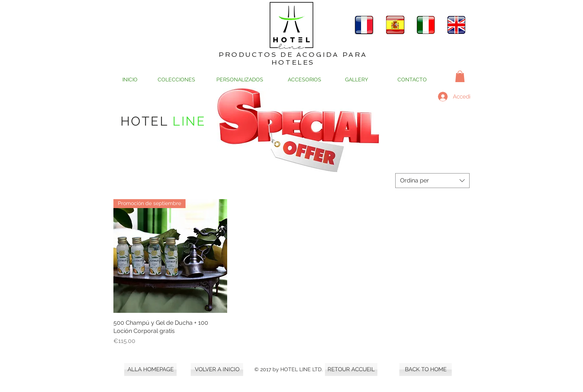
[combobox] (432, 181)
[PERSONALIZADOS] (240, 80)
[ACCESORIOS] (304, 80)
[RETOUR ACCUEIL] (351, 370)
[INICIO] (130, 80)
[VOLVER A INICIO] (217, 370)
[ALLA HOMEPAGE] (150, 370)
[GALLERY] (357, 80)
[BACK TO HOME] (426, 370)
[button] (460, 76)
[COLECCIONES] (176, 80)
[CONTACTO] (412, 80)
